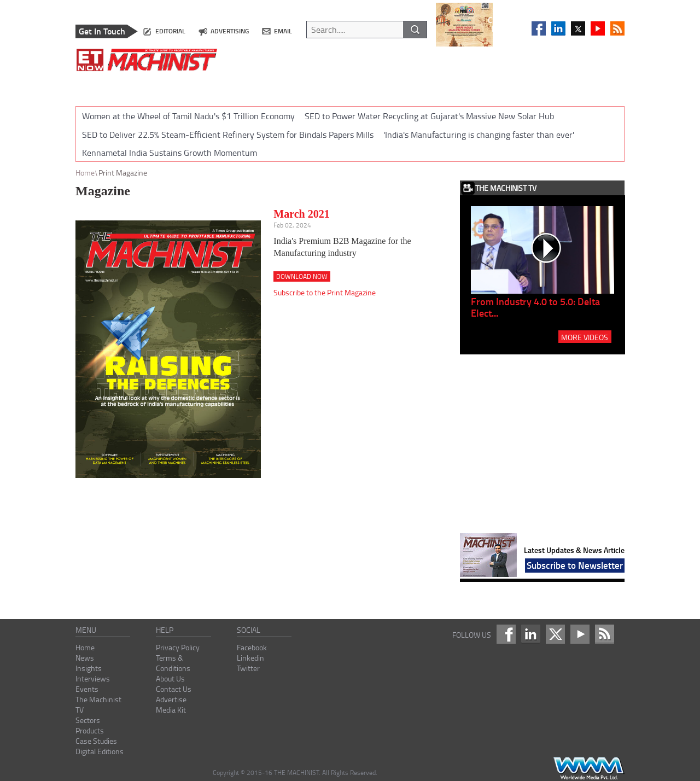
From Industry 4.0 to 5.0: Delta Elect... (535, 307)
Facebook (252, 647)
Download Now (302, 276)
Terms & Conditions (173, 663)
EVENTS (275, 87)
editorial (170, 31)
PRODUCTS (447, 87)
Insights (89, 668)
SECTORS (398, 87)
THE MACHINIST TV (336, 87)
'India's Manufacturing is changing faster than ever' (479, 135)
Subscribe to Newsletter (575, 565)
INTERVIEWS (225, 87)
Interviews (93, 678)
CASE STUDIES (505, 87)
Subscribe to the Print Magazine (325, 292)
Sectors (88, 720)
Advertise (171, 699)
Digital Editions (100, 751)
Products (90, 730)
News (85, 658)
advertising (230, 31)
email (283, 31)
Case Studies (96, 741)
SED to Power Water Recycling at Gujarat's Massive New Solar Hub (429, 116)
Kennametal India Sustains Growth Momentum (170, 153)
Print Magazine (123, 173)
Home (85, 173)
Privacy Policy (178, 647)
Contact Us (174, 689)
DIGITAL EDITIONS (574, 87)
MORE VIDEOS (585, 337)
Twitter (248, 668)
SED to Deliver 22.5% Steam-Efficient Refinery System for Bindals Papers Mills (228, 135)
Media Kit (171, 710)
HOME (94, 87)
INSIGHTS (172, 87)
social (249, 630)
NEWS (130, 87)
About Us (170, 678)
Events (87, 689)
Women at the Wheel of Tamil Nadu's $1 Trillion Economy (188, 116)
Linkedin (250, 658)
